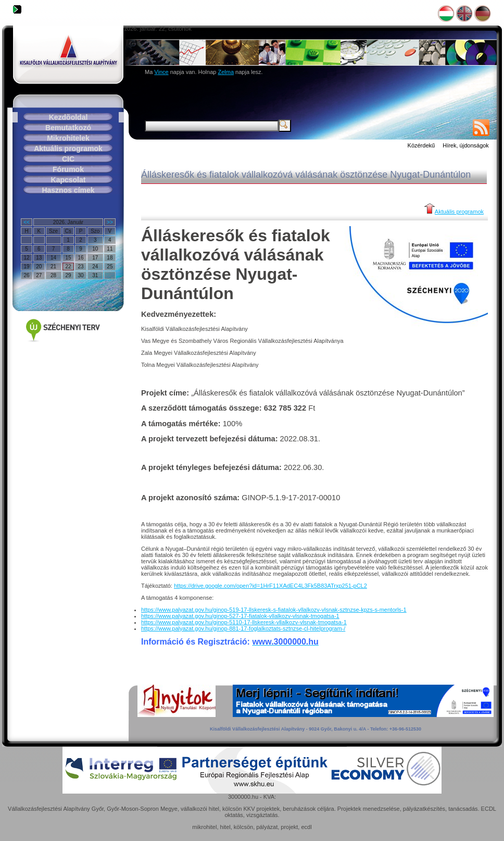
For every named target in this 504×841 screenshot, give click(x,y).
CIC (68, 159)
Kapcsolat (68, 180)
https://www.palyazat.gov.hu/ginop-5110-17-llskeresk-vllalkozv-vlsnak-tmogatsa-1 (244, 622)
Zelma (226, 72)
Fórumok (68, 169)
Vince (161, 72)
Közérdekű (421, 145)
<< (27, 222)
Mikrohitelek (68, 138)
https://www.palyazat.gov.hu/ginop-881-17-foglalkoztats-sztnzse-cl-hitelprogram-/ (243, 628)
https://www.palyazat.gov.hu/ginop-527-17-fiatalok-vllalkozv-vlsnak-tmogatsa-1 (240, 616)
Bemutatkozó (68, 128)
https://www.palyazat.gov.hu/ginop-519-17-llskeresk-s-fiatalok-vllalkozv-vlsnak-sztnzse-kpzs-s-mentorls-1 (274, 610)
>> (110, 222)
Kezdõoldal (68, 117)
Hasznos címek (68, 190)
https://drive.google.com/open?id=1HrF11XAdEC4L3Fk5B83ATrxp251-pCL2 (270, 586)
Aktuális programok (68, 149)
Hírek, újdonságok (466, 145)
